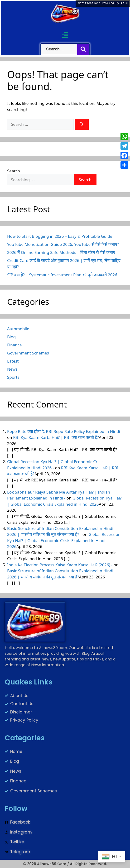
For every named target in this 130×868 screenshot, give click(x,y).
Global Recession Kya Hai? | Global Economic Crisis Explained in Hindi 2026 (64, 540)
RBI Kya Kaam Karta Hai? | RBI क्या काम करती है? (56, 437)
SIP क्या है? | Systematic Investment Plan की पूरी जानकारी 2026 (62, 275)
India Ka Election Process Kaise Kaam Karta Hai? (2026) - (60, 565)
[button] (65, 35)
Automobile (18, 329)
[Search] (82, 124)
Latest (13, 361)
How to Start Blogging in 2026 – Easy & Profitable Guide (60, 236)
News (12, 369)
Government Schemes (28, 353)
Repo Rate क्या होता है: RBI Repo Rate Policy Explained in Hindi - (65, 431)
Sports (13, 377)
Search (85, 180)
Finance (14, 345)
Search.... (16, 171)
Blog (11, 337)
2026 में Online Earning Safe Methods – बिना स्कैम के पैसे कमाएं (61, 252)
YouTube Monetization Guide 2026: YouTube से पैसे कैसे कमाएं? (63, 244)
